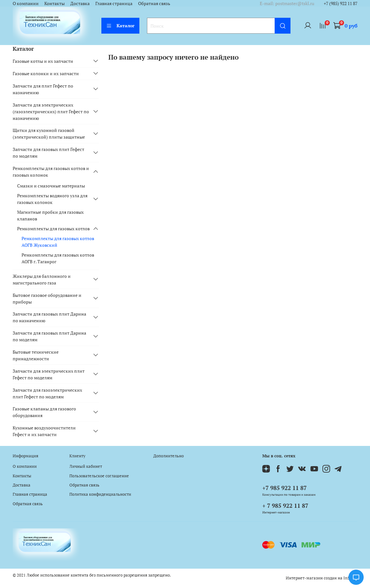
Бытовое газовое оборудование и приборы (47, 298)
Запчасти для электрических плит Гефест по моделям (49, 374)
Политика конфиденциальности (100, 494)
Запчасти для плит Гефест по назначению (43, 89)
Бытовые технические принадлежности (36, 355)
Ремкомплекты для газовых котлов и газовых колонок (51, 172)
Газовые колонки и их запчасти (46, 73)
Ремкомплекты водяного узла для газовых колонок (52, 199)
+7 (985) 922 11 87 (341, 3)
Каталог (120, 26)
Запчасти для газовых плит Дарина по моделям (49, 336)
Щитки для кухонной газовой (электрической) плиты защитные (49, 134)
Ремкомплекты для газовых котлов (53, 229)
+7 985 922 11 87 (284, 488)
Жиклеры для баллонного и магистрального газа (42, 279)
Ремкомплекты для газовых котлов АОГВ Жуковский (58, 242)
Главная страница (114, 3)
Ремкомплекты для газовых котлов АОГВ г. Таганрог (58, 258)
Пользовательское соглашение (99, 476)
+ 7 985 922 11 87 (285, 506)
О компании (26, 3)
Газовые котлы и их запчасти (43, 61)
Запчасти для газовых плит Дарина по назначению (49, 317)
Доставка (80, 3)
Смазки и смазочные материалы (51, 186)
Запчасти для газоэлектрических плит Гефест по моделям (47, 393)
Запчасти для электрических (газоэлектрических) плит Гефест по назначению (51, 111)
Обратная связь (154, 3)
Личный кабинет (86, 466)
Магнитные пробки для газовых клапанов (50, 215)
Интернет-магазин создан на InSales (322, 578)
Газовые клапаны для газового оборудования (44, 412)
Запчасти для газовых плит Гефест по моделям (48, 153)
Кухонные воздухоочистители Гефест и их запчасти (44, 431)
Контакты (54, 3)
